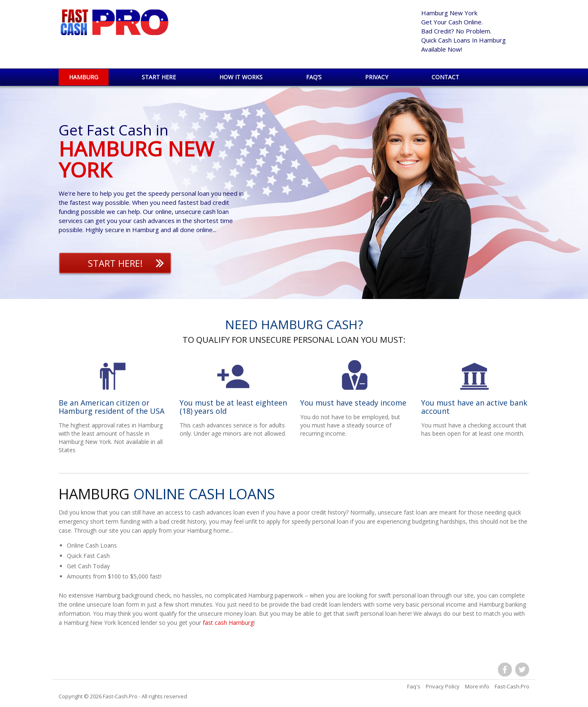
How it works (241, 77)
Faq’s (314, 77)
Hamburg (84, 77)
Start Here (159, 77)
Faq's (414, 686)
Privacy (377, 77)
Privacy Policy (443, 686)
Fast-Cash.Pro (120, 696)
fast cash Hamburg (228, 623)
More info (477, 686)
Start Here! (115, 263)
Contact (445, 77)
